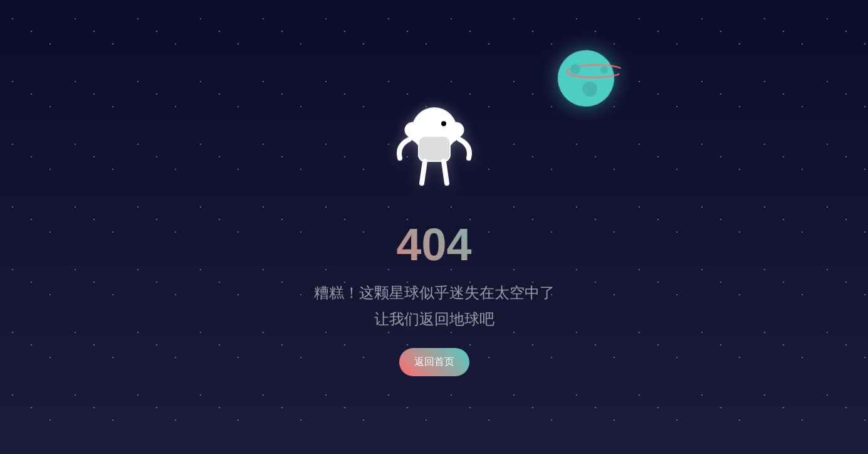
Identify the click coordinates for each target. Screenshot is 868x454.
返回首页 (434, 362)
